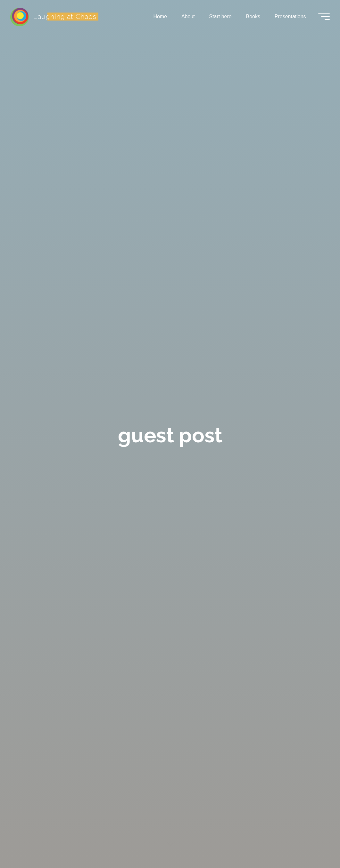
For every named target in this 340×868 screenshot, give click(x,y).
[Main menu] (324, 17)
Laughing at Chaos (65, 16)
